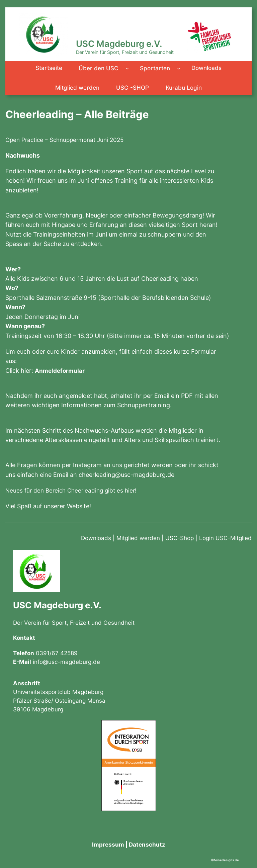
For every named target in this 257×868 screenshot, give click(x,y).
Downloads (96, 538)
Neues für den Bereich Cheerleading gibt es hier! (71, 491)
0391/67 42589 (57, 653)
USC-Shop (180, 538)
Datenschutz (147, 845)
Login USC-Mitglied (225, 538)
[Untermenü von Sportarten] (179, 68)
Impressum (108, 845)
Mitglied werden (138, 538)
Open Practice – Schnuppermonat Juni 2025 (64, 140)
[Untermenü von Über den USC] (127, 68)
